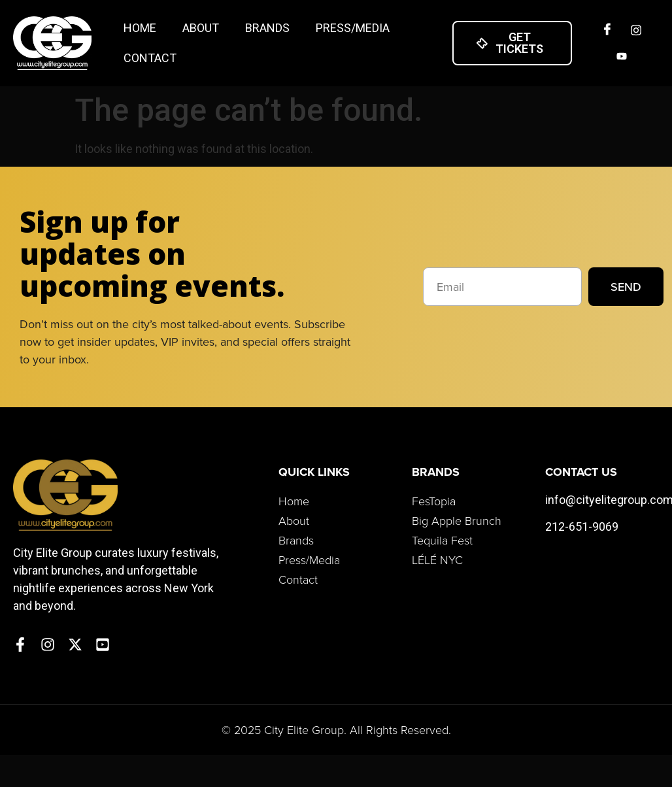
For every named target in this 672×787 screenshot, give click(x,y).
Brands (267, 28)
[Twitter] (622, 56)
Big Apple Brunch (457, 520)
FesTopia (434, 501)
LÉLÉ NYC (437, 560)
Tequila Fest (442, 540)
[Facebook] (607, 30)
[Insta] (636, 30)
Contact (150, 58)
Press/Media (353, 28)
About (201, 28)
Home (140, 28)
